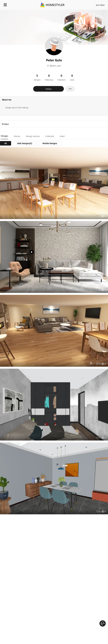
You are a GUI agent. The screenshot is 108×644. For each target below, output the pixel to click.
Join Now (100, 5)
